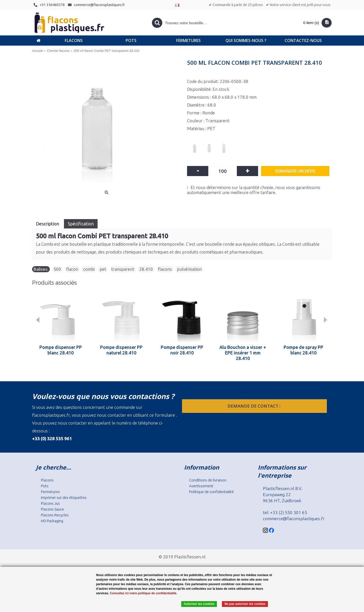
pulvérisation (189, 269)
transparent (123, 269)
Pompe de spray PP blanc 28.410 (303, 350)
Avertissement (201, 486)
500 (57, 269)
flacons (165, 269)
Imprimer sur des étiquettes (64, 498)
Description (48, 224)
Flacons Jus (50, 503)
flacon (72, 269)
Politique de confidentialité (211, 492)
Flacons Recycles (55, 515)
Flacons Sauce (52, 509)
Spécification (81, 224)
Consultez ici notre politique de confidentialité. (144, 593)
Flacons (47, 480)
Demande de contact (255, 406)
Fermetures (50, 492)
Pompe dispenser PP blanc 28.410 (61, 350)
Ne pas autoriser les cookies (245, 604)
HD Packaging (52, 521)
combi (89, 269)
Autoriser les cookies (199, 604)
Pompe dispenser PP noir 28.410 (182, 350)
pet (103, 269)
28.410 (146, 269)
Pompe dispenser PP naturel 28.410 (121, 350)
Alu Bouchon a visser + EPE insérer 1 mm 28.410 (243, 353)
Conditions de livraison (208, 480)
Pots (45, 486)
